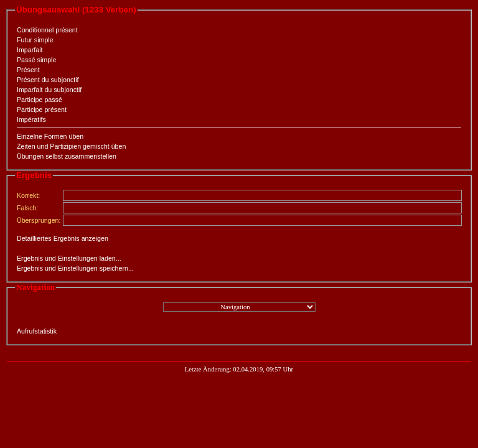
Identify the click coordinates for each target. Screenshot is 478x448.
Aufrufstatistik (37, 331)
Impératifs (31, 119)
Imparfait (30, 50)
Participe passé (40, 100)
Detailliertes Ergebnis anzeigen (63, 238)
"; (239, 307)
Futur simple (35, 40)
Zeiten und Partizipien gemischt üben (71, 146)
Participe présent (42, 110)
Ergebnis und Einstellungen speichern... (75, 268)
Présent (28, 70)
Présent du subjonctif (48, 80)
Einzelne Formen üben (50, 136)
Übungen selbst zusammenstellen (67, 156)
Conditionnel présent (47, 30)
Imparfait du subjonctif (49, 90)
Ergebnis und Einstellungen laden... (69, 258)
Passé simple (36, 60)
